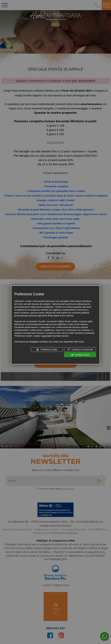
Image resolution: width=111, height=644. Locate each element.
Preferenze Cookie (47, 350)
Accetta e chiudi (80, 355)
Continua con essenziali (80, 350)
